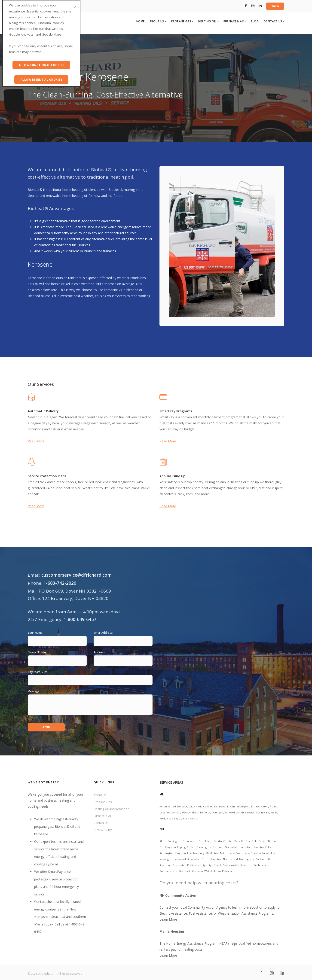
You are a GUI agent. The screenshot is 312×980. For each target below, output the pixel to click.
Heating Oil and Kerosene (113, 807)
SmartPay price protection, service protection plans (56, 876)
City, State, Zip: (37, 672)
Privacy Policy (104, 830)
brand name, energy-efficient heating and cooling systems (57, 854)
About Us (101, 792)
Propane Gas (103, 800)
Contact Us (102, 822)
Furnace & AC (104, 815)
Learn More (168, 917)
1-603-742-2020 (60, 583)
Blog (255, 22)
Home (141, 22)
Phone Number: (38, 653)
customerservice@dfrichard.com (76, 575)
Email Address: (103, 633)
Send (46, 724)
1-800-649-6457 (80, 620)
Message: (34, 692)
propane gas (44, 824)
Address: (99, 653)
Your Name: (35, 633)
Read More (36, 441)
